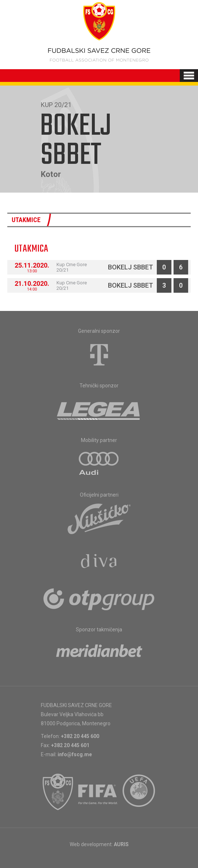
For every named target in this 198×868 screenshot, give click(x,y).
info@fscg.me (75, 754)
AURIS (121, 844)
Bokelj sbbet (131, 267)
